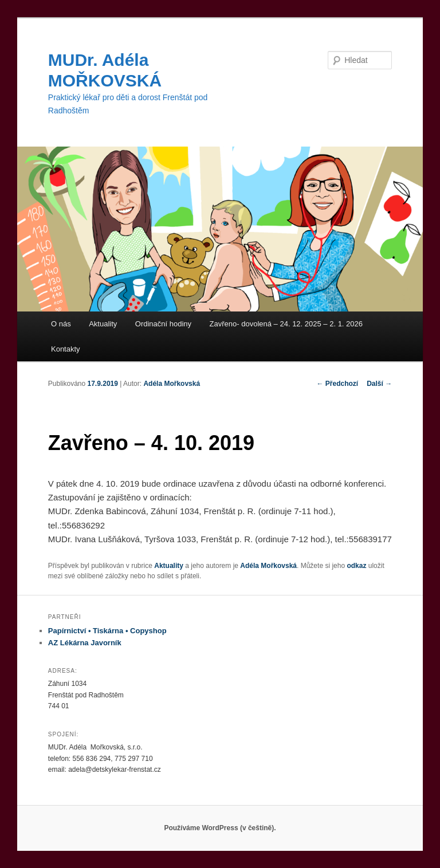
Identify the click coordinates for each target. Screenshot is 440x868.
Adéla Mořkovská (172, 384)
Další (379, 384)
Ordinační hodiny (163, 324)
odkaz (356, 566)
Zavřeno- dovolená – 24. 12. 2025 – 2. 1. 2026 (286, 324)
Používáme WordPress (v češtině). (220, 828)
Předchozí (338, 384)
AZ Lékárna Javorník (85, 643)
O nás (61, 324)
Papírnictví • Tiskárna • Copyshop (107, 631)
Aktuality (103, 324)
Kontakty (66, 349)
